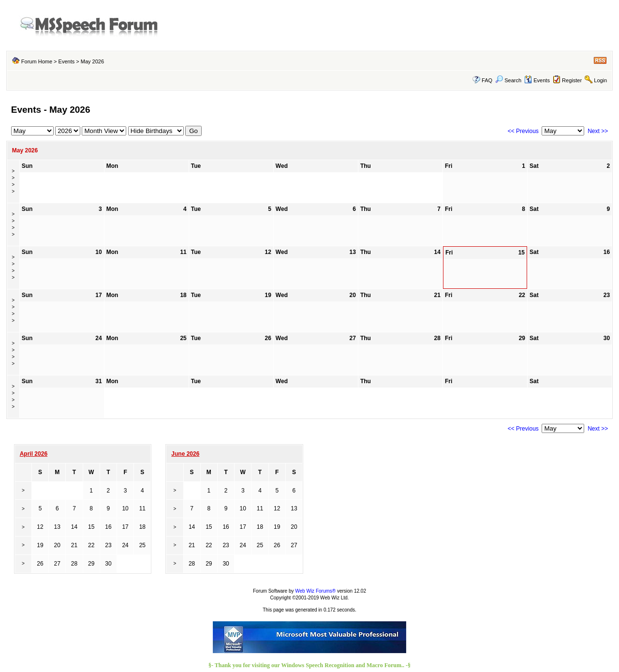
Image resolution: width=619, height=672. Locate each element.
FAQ (487, 80)
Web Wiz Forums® (315, 591)
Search (508, 80)
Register (572, 80)
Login (600, 80)
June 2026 (185, 454)
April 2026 (34, 454)
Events (67, 61)
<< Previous (523, 131)
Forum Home (37, 61)
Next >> (598, 131)
